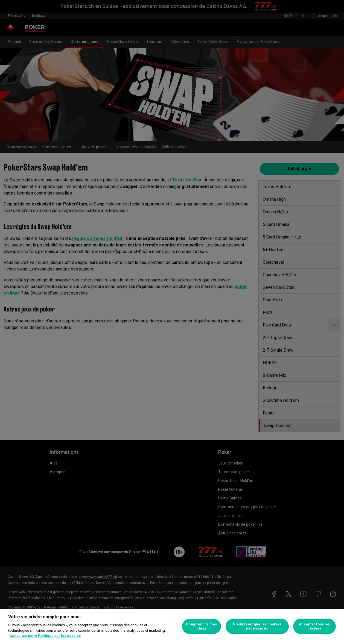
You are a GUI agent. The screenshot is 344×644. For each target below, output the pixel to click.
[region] (172, 626)
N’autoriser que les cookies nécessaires (257, 626)
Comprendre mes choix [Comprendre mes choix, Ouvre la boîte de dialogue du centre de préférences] (201, 626)
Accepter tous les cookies (314, 626)
